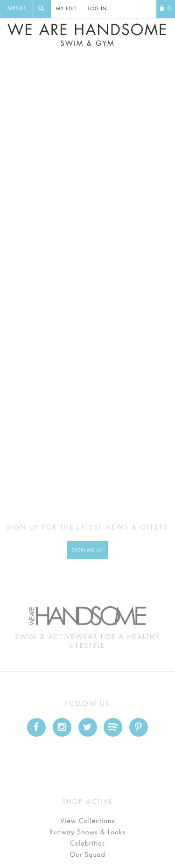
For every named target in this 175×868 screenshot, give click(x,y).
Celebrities (87, 844)
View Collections (87, 821)
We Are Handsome (87, 35)
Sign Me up (87, 550)
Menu (16, 9)
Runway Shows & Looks (87, 832)
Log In (98, 9)
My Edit (66, 9)
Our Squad (87, 855)
